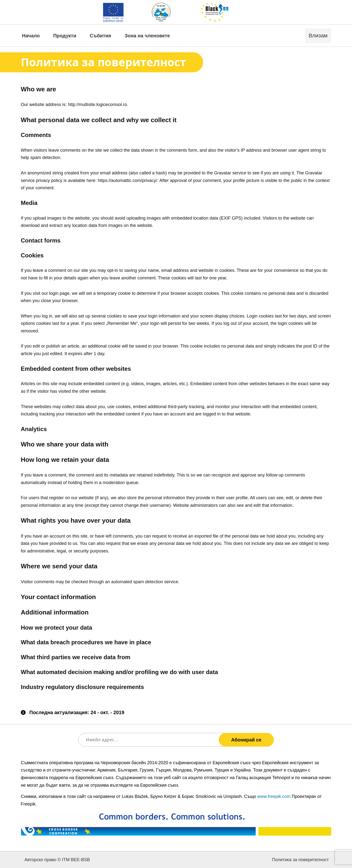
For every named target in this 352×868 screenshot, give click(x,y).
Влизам (318, 36)
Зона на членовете (147, 36)
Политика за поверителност (300, 860)
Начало (31, 36)
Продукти (65, 36)
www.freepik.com (274, 796)
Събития (100, 36)
